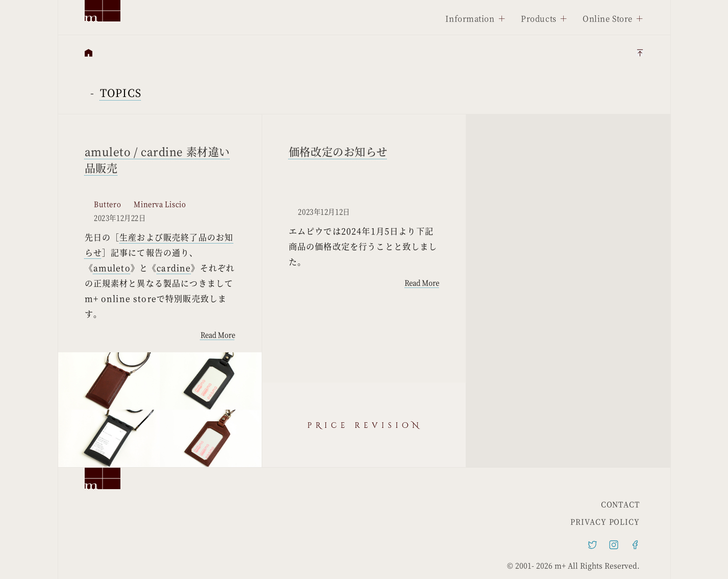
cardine (174, 268)
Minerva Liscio (160, 204)
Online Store (608, 18)
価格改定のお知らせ (338, 151)
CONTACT (620, 504)
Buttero (107, 204)
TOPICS (121, 93)
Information (470, 18)
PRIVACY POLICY (605, 521)
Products (538, 18)
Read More (218, 335)
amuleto (112, 268)
